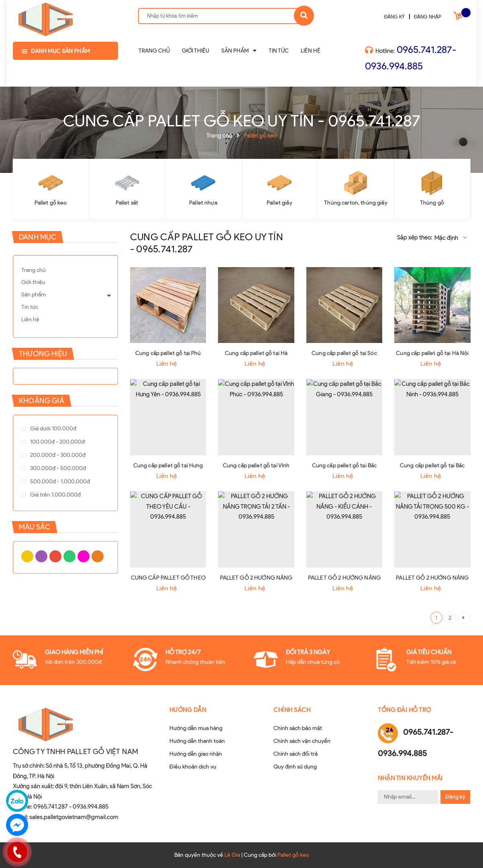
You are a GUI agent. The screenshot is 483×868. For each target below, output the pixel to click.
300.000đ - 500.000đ (51, 486)
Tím (33, 572)
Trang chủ (34, 270)
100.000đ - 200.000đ (51, 450)
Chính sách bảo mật (298, 728)
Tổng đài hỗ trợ (405, 710)
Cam (65, 572)
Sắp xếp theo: (415, 237)
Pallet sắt (127, 203)
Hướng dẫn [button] (188, 710)
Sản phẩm (34, 295)
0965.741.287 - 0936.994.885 (71, 807)
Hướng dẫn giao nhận (196, 754)
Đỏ (41, 572)
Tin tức (30, 307)
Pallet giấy (279, 203)
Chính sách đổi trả (296, 754)
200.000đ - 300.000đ (51, 468)
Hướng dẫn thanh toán (197, 741)
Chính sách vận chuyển (302, 741)
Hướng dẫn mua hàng (196, 728)
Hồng (57, 572)
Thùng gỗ (432, 203)
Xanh (49, 572)
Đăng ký (455, 797)
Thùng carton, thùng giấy (356, 203)
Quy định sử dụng (295, 767)
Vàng (25, 572)
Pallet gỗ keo (51, 203)
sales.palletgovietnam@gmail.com (74, 817)
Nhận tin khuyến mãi (410, 778)
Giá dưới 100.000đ (46, 432)
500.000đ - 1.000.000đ (53, 504)
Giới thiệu (33, 282)
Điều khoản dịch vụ (193, 767)
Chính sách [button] (292, 710)
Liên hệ (30, 319)
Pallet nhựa (203, 203)
